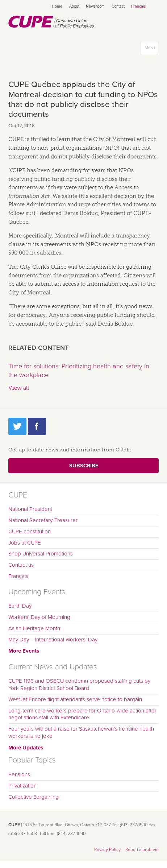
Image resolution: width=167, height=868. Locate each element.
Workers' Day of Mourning (39, 617)
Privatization (22, 786)
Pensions (19, 774)
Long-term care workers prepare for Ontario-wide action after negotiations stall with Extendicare (82, 714)
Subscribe (84, 466)
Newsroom (95, 6)
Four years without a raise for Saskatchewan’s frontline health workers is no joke (81, 732)
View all (19, 388)
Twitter (17, 426)
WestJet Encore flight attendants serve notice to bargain (75, 699)
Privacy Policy (107, 850)
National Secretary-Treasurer (43, 520)
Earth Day (20, 606)
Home (57, 6)
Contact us (21, 565)
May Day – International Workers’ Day (53, 640)
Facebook (37, 426)
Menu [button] (151, 49)
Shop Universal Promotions (41, 554)
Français (138, 6)
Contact (118, 6)
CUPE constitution (30, 532)
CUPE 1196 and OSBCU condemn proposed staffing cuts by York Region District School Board (79, 685)
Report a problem (142, 850)
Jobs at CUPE (25, 543)
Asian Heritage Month (34, 628)
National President (30, 509)
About (74, 6)
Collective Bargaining (34, 797)
